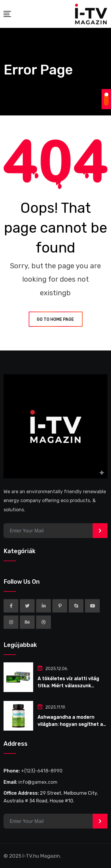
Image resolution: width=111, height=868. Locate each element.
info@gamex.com (38, 782)
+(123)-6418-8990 (42, 771)
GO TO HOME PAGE (56, 319)
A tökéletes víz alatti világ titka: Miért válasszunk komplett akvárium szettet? (71, 686)
